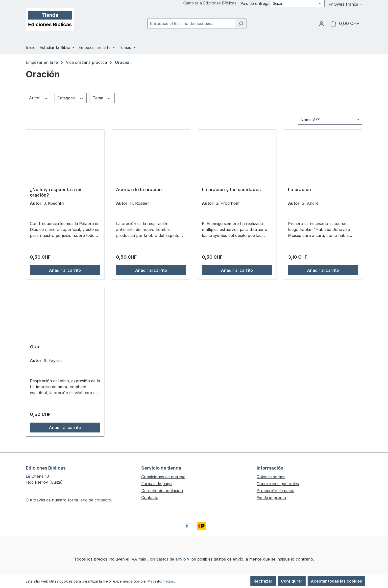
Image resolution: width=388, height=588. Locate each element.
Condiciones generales (278, 484)
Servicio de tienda (161, 468)
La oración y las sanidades (231, 190)
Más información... (162, 581)
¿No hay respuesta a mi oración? (56, 192)
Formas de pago (157, 484)
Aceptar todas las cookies (336, 581)
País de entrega (255, 3)
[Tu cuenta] (321, 23)
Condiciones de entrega (163, 477)
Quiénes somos (271, 477)
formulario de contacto (89, 500)
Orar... (36, 347)
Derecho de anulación (162, 491)
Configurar (292, 581)
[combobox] (191, 23)
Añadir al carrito (65, 270)
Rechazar (263, 581)
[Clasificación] (330, 120)
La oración (300, 190)
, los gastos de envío (167, 559)
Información (270, 468)
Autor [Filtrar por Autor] (38, 98)
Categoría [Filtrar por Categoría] (71, 98)
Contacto (150, 498)
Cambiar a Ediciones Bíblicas (210, 3)
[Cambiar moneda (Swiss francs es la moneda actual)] (345, 4)
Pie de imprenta (271, 498)
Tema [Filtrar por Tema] (102, 98)
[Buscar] (241, 23)
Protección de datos (275, 491)
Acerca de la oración (139, 190)
